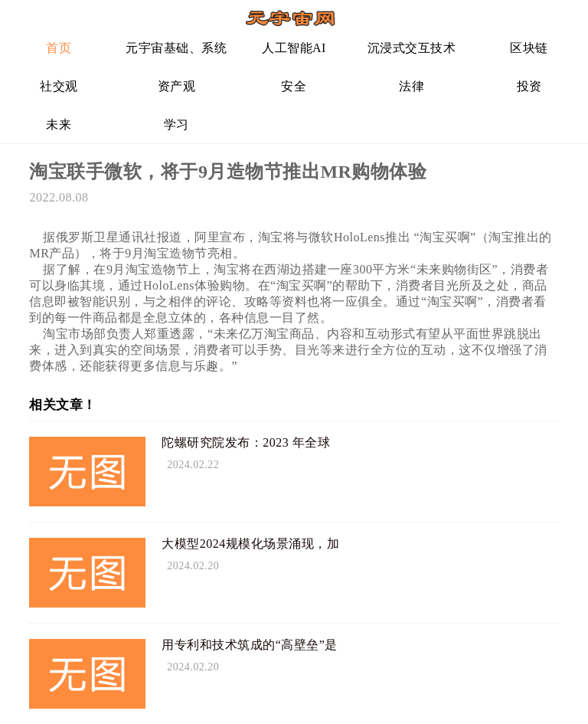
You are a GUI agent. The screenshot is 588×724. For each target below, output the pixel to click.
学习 (176, 124)
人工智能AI (294, 48)
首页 (59, 48)
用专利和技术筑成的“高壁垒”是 (250, 645)
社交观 (59, 86)
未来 (59, 124)
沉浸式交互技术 (412, 48)
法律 (412, 86)
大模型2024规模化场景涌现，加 (250, 544)
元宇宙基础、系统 (176, 48)
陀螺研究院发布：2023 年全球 (246, 442)
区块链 (529, 48)
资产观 (177, 86)
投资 (529, 86)
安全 (294, 86)
